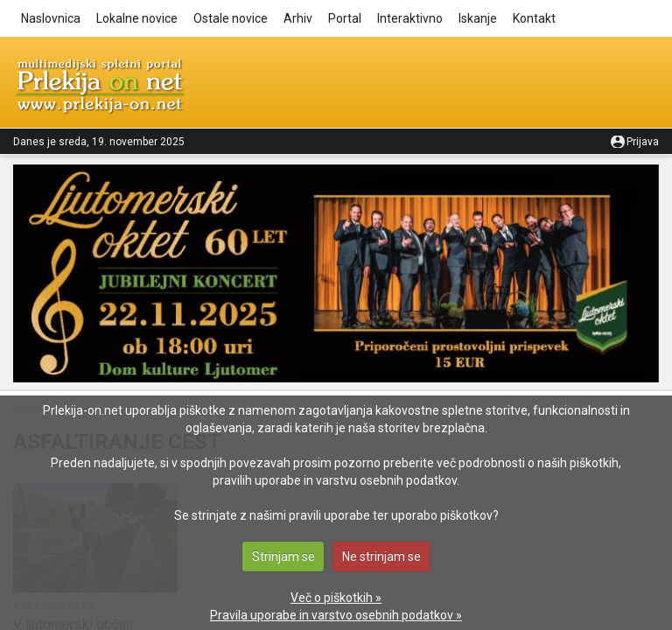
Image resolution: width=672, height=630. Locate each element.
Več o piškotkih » (336, 598)
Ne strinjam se (381, 556)
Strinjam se (283, 556)
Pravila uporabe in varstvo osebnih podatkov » (336, 615)
